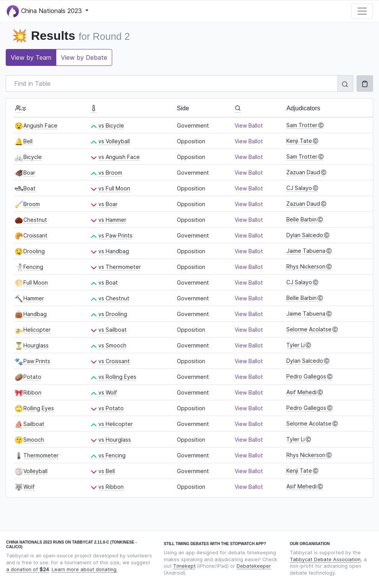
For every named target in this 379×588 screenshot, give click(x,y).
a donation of (28, 569)
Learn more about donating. (85, 569)
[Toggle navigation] (362, 11)
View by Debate (84, 57)
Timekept (184, 566)
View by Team (31, 57)
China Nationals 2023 (45, 11)
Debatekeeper (254, 566)
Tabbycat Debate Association (325, 559)
